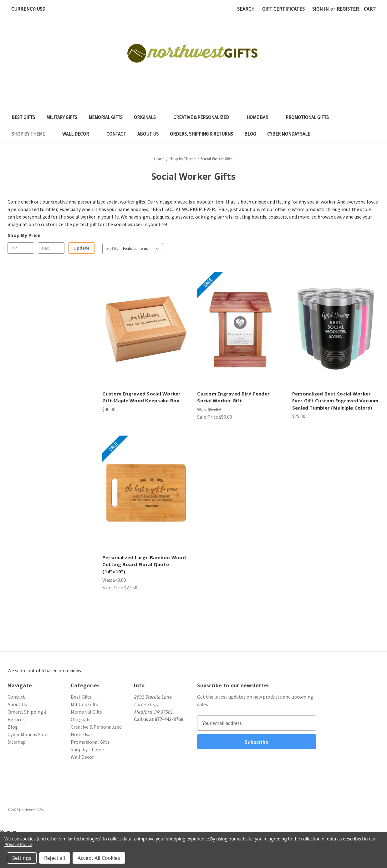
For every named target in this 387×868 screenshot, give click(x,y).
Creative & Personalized (204, 117)
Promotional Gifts (310, 117)
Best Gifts (23, 117)
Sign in (321, 9)
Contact (116, 134)
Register (348, 9)
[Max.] (51, 248)
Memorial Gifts (106, 117)
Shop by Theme (31, 134)
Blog (250, 134)
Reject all (55, 858)
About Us (148, 134)
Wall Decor (79, 134)
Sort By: (113, 248)
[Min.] (21, 248)
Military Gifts (62, 117)
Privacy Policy (18, 844)
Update (81, 248)
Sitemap (17, 742)
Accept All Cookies (99, 858)
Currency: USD (31, 9)
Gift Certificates (283, 9)
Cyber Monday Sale (289, 134)
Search (246, 9)
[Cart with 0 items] (370, 9)
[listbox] (142, 249)
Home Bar (260, 117)
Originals (148, 117)
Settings (22, 858)
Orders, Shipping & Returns (201, 134)
